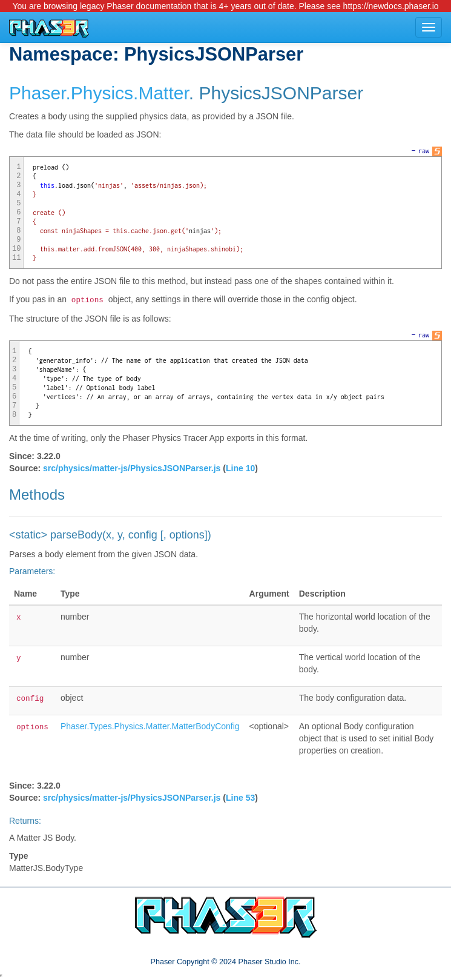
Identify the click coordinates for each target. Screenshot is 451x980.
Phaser (37, 93)
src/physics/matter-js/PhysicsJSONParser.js (132, 468)
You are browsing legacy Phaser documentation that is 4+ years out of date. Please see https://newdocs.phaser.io (225, 6)
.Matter (161, 93)
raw (424, 151)
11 (16, 258)
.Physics (99, 93)
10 (16, 249)
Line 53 (240, 798)
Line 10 (240, 468)
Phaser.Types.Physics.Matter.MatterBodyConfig (150, 726)
